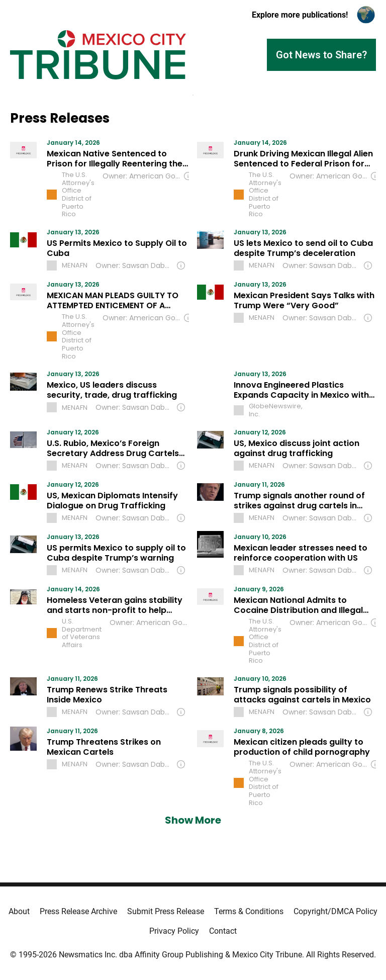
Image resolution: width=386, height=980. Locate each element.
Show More (193, 820)
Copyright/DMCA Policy (335, 911)
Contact (223, 931)
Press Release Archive (78, 911)
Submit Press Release (166, 911)
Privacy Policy (174, 931)
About (19, 911)
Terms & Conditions (249, 911)
